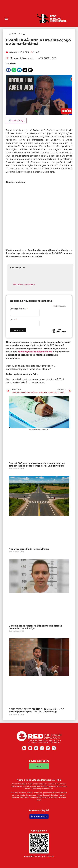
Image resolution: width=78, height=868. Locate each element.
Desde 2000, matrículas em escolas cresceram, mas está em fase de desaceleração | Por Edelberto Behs (37, 465)
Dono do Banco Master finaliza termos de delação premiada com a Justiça (35, 627)
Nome (13, 319)
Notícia (17, 34)
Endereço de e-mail (19, 309)
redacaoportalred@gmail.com (35, 352)
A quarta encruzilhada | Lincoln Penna (29, 549)
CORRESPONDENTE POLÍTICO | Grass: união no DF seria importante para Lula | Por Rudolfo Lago (36, 710)
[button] (6, 19)
